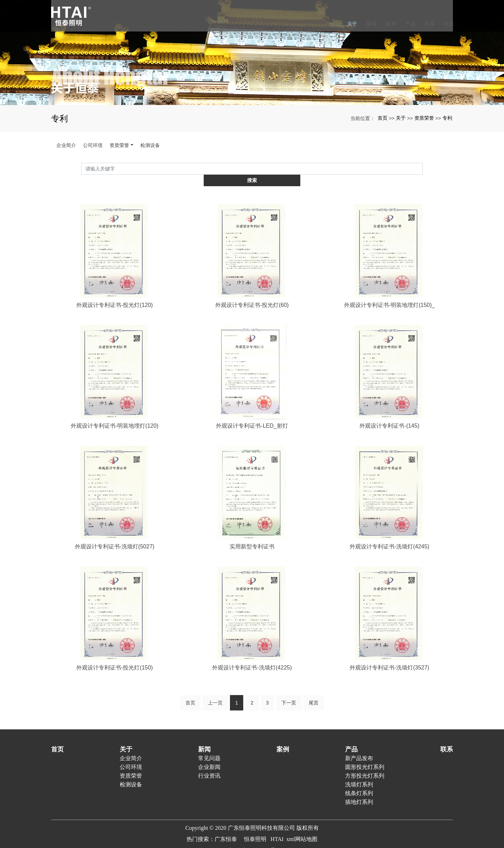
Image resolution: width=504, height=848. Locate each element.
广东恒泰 (226, 829)
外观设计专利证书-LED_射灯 (252, 415)
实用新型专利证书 (252, 536)
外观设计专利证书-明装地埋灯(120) (115, 415)
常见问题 (209, 748)
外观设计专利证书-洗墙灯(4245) (390, 536)
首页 (331, 24)
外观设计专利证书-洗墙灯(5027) (115, 536)
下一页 (289, 692)
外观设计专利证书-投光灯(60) (252, 293)
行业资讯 (209, 765)
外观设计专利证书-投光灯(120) (115, 293)
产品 (409, 24)
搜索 (423, 168)
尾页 (314, 692)
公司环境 (93, 145)
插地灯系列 (359, 791)
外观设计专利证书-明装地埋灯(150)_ (390, 293)
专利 (447, 118)
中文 (448, 24)
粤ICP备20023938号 (252, 840)
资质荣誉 (424, 118)
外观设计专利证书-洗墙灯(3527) (390, 657)
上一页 (215, 692)
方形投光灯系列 (365, 765)
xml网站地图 (302, 829)
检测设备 (150, 145)
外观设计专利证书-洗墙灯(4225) (252, 657)
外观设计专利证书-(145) (389, 415)
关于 (351, 24)
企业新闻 (209, 756)
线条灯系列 (359, 783)
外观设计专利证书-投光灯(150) (115, 657)
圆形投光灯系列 (365, 756)
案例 (389, 24)
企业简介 (66, 145)
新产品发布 (359, 748)
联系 (428, 24)
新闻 (370, 24)
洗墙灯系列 (359, 774)
